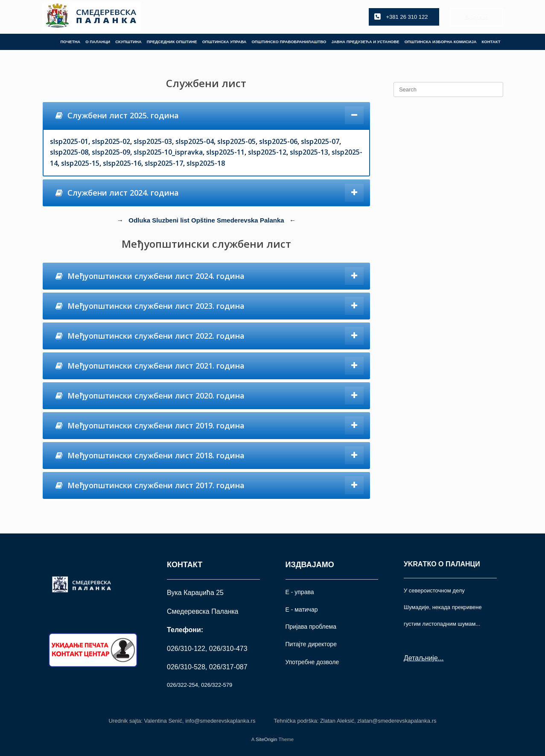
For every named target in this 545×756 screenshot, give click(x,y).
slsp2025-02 (111, 141)
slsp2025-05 (236, 141)
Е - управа (300, 592)
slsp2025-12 (267, 152)
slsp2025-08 (69, 152)
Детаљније (421, 658)
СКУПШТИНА (128, 42)
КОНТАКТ (491, 42)
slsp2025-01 (69, 141)
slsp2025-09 (111, 152)
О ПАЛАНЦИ (98, 42)
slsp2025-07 (320, 141)
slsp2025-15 (80, 163)
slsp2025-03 (153, 141)
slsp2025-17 (164, 163)
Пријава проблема (311, 627)
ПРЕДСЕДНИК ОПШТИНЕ (172, 42)
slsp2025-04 (195, 141)
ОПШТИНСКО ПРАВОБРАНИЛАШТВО (289, 42)
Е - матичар (302, 609)
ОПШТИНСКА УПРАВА (224, 42)
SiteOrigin (267, 739)
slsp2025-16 (122, 163)
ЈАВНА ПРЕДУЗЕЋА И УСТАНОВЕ (365, 42)
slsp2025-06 (278, 141)
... (441, 658)
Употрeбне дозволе (312, 662)
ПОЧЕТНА (70, 42)
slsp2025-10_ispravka (168, 152)
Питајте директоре (311, 644)
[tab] (207, 116)
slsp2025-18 (206, 163)
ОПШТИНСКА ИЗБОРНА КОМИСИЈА (441, 42)
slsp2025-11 (225, 152)
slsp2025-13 (309, 152)
